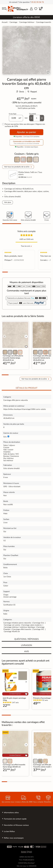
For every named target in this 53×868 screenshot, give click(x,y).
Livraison (26, 645)
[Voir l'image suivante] (26, 336)
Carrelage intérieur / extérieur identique (19, 627)
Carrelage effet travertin (22, 629)
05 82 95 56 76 (38, 2)
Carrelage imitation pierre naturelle (17, 623)
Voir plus (8, 202)
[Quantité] (37, 118)
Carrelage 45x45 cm (12, 632)
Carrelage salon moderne (32, 625)
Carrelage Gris (39, 623)
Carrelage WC (39, 629)
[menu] (4, 9)
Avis (26, 651)
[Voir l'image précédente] (4, 336)
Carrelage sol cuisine (12, 625)
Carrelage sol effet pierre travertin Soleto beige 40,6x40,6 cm (13, 358)
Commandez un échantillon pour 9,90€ (26, 142)
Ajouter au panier (26, 132)
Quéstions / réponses (26, 639)
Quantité (33, 114)
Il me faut (13, 114)
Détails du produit (27, 388)
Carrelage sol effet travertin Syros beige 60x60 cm (14, 766)
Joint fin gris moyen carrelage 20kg (14, 699)
